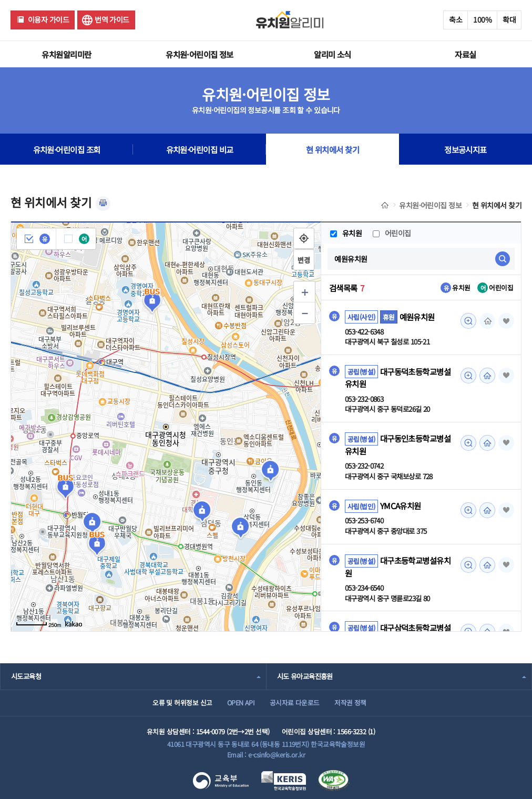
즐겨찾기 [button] (506, 321)
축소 (456, 19)
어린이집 (392, 233)
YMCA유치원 (401, 506)
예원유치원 (417, 317)
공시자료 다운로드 (295, 702)
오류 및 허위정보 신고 (182, 702)
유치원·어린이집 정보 (199, 54)
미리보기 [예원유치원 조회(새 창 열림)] (468, 321)
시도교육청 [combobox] (26, 676)
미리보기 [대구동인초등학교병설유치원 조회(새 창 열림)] (468, 443)
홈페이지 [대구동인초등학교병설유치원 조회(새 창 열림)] (487, 443)
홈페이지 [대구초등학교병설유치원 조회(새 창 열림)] (487, 565)
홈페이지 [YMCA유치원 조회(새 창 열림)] (487, 510)
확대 (509, 19)
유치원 (346, 233)
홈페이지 (487, 321)
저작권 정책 (350, 702)
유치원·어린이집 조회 (67, 149)
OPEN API (241, 702)
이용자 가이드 (48, 19)
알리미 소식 (332, 54)
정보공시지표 (465, 149)
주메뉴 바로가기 (0, 0)
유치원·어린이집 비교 (200, 149)
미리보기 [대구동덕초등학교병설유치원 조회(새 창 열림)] (468, 376)
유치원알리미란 (66, 54)
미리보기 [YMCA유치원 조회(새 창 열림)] (468, 510)
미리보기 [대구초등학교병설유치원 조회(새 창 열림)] (468, 565)
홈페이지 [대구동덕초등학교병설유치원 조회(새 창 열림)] (487, 376)
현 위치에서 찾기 (497, 205)
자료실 (465, 54)
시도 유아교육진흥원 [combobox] (305, 676)
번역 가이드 (112, 19)
